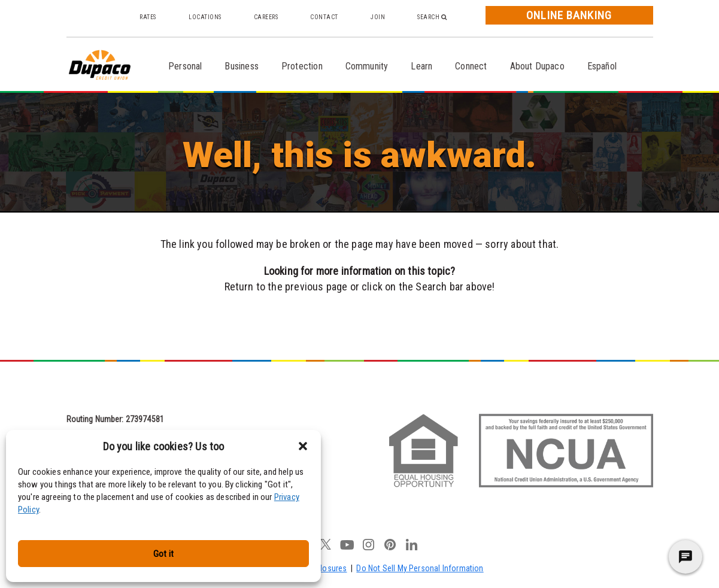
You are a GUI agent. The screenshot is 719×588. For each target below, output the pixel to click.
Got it (163, 554)
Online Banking (569, 15)
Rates (148, 17)
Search (432, 17)
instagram (369, 544)
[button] (303, 446)
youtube (347, 544)
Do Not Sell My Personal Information (420, 568)
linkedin (412, 544)
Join (378, 17)
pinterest (390, 544)
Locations (205, 17)
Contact (324, 17)
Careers (266, 17)
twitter (326, 544)
